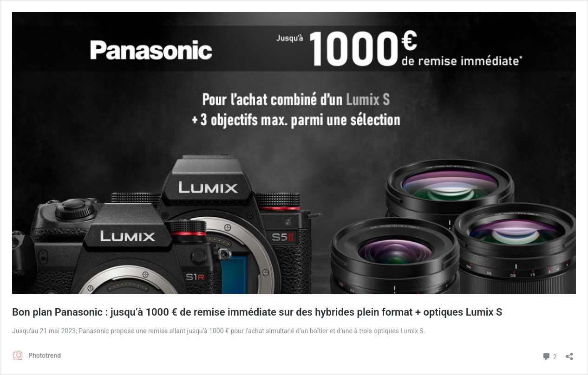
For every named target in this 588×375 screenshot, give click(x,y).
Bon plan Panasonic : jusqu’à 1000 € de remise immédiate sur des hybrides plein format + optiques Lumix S (257, 312)
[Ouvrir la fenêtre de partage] (569, 353)
